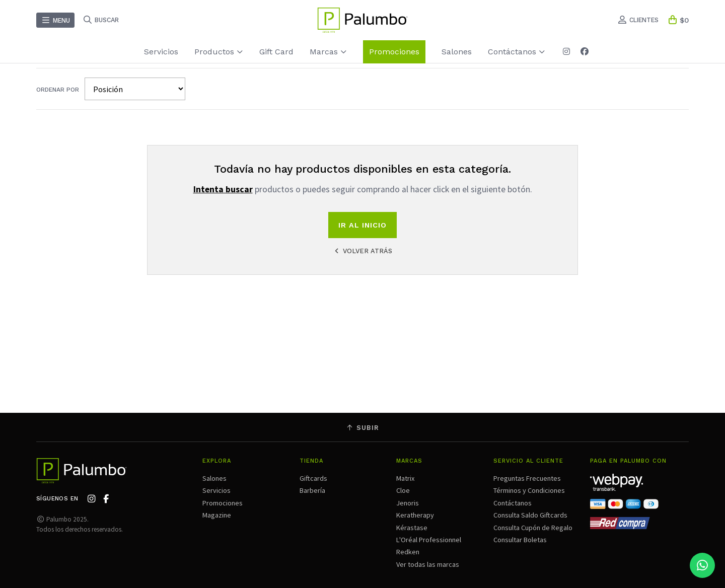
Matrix (405, 478)
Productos (219, 52)
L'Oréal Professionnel (429, 540)
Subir (362, 428)
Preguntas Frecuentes (527, 478)
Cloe (403, 490)
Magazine (217, 515)
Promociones (394, 52)
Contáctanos (517, 52)
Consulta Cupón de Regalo (533, 528)
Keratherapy (415, 515)
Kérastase (412, 528)
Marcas (328, 52)
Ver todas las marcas (428, 564)
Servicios (161, 52)
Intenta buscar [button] (223, 189)
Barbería (312, 490)
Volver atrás (362, 251)
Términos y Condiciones (529, 490)
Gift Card (276, 52)
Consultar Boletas (520, 540)
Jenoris (408, 503)
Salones (457, 52)
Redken (408, 552)
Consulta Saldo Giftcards (530, 515)
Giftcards (313, 478)
